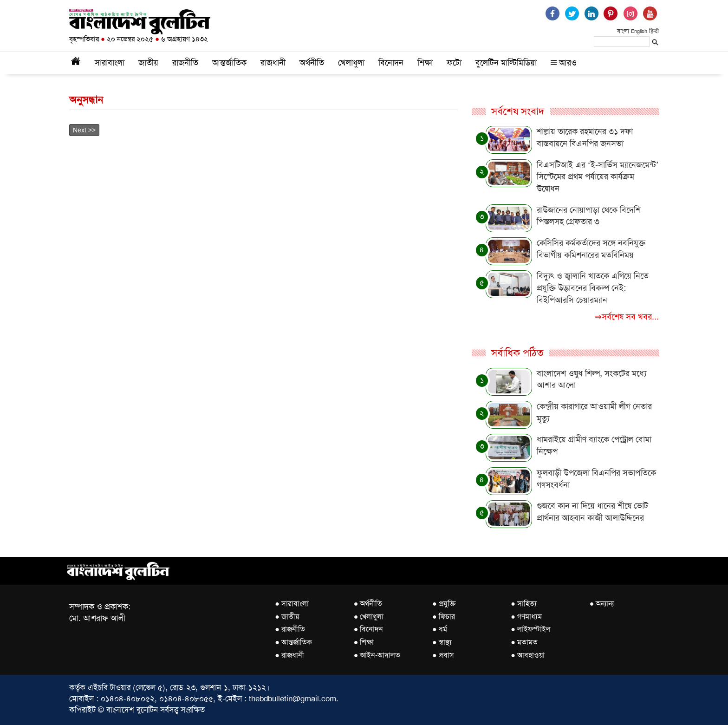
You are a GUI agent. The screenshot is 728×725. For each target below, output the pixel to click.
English (639, 31)
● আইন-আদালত (377, 655)
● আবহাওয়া (528, 655)
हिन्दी (654, 31)
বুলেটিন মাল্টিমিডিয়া (506, 63)
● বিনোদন (369, 629)
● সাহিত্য (524, 604)
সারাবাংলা (110, 63)
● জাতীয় (287, 617)
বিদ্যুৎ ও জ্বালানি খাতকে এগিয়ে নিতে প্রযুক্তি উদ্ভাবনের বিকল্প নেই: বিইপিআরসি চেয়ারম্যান (593, 288)
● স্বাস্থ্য (442, 642)
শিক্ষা (425, 63)
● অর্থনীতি (368, 604)
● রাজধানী (289, 655)
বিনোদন (391, 63)
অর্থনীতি (312, 63)
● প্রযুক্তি (444, 604)
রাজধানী (273, 63)
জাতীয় (148, 63)
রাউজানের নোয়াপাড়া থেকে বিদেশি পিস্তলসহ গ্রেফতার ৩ (589, 216)
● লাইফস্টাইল (531, 629)
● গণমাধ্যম (526, 617)
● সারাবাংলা (292, 604)
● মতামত (524, 642)
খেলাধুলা (351, 63)
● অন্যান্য (602, 604)
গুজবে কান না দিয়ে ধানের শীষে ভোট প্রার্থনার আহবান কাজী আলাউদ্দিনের (592, 512)
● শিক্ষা (364, 642)
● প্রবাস (443, 655)
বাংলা (623, 31)
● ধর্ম (440, 629)
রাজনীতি (185, 63)
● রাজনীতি (290, 629)
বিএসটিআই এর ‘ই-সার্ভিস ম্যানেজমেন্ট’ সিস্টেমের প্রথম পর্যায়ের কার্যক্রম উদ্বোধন (598, 177)
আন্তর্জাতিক (229, 63)
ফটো (454, 63)
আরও (564, 63)
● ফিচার (444, 617)
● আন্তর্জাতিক (293, 642)
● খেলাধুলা (369, 617)
